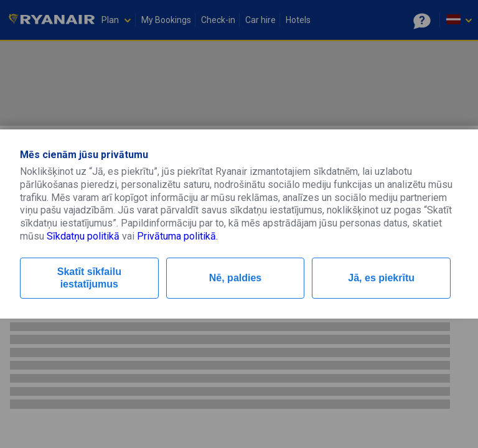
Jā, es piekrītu (381, 278)
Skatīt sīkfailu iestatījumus (89, 278)
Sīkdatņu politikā (83, 236)
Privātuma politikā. (177, 236)
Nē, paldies (235, 278)
